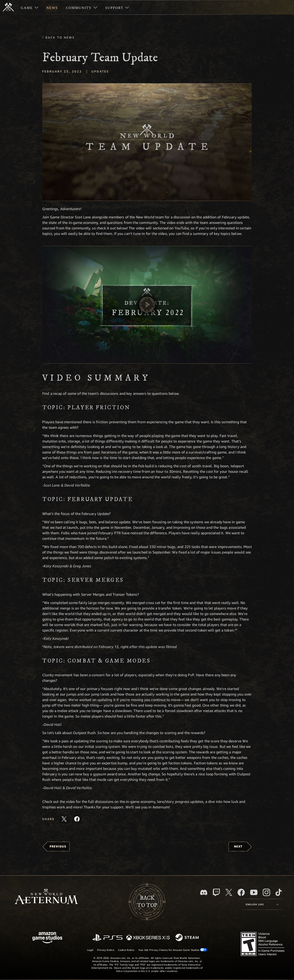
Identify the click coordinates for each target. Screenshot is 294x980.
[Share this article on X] (64, 819)
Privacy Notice (106, 950)
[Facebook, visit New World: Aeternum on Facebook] (241, 892)
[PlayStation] (107, 938)
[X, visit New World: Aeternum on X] (229, 892)
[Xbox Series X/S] (148, 938)
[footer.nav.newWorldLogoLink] (46, 897)
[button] (147, 142)
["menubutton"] (30, 7)
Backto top (147, 902)
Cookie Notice (126, 950)
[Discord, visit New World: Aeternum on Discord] (204, 892)
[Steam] (188, 938)
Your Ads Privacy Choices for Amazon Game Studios (173, 950)
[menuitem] (30, 7)
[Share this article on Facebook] (77, 819)
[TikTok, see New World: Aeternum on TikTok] (279, 892)
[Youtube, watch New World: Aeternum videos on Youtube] (254, 892)
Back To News (60, 37)
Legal (90, 950)
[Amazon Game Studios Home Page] (47, 938)
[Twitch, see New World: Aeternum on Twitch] (216, 892)
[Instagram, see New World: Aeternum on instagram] (266, 892)
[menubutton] (262, 904)
